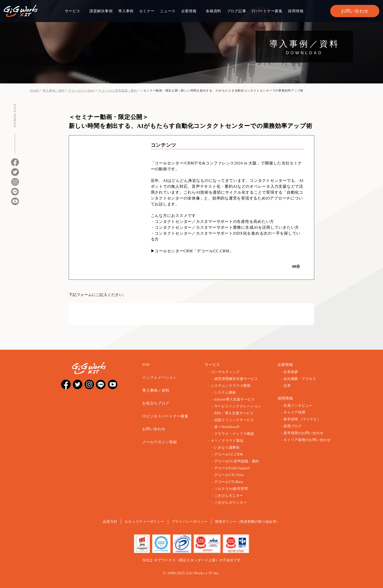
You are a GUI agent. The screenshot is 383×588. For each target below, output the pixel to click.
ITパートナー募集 (267, 11)
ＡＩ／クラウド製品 (227, 441)
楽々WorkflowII (227, 427)
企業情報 (189, 11)
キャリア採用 (294, 412)
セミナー (147, 11)
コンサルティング (225, 372)
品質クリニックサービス (234, 420)
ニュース (168, 11)
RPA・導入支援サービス (234, 413)
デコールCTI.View (229, 475)
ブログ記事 (237, 11)
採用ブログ (293, 426)
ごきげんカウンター (231, 502)
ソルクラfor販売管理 (231, 489)
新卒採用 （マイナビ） (302, 419)
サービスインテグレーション (238, 406)
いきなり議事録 (227, 448)
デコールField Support (232, 468)
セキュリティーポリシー (144, 522)
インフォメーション (160, 377)
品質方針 (110, 522)
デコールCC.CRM (229, 454)
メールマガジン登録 (160, 442)
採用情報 (296, 11)
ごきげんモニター (229, 496)
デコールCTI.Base (229, 482)
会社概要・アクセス (300, 379)
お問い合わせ (355, 11)
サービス (73, 11)
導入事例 (126, 11)
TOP (146, 365)
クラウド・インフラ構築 (234, 434)
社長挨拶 (291, 372)
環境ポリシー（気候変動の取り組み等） (247, 522)
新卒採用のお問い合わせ (303, 433)
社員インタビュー (298, 406)
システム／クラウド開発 (231, 386)
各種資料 (213, 11)
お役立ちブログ (156, 403)
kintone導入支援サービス (235, 399)
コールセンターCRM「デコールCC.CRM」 (194, 251)
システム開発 (225, 393)
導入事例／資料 (156, 390)
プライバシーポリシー (190, 522)
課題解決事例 (101, 11)
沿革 (287, 386)
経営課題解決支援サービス (236, 379)
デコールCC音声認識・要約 (237, 461)
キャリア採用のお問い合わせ (307, 440)
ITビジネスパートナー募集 (165, 416)
